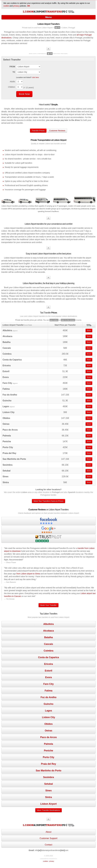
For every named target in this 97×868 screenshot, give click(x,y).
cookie (6, 6)
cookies (45, 861)
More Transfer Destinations (48, 810)
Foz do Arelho (48, 697)
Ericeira (48, 664)
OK (29, 6)
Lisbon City (48, 717)
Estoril (48, 671)
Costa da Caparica (49, 657)
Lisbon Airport (48, 804)
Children (12, 87)
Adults (12, 82)
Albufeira (48, 624)
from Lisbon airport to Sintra (28, 574)
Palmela (48, 744)
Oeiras (48, 731)
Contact (48, 845)
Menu (49, 17)
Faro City (48, 684)
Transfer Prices (38, 131)
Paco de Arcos (49, 737)
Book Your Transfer (48, 605)
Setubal (48, 784)
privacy (16, 6)
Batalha (48, 637)
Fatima (48, 691)
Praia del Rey (48, 764)
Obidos (48, 724)
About (48, 832)
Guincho (49, 704)
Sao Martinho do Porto (48, 771)
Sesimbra (49, 777)
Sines (49, 791)
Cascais (48, 644)
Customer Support (48, 838)
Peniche (48, 751)
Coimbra (49, 651)
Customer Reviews (57, 131)
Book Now (24, 94)
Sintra (48, 797)
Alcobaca (48, 631)
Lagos (48, 711)
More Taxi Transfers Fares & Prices (48, 501)
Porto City (48, 757)
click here (35, 77)
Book (89, 331)
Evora (49, 677)
